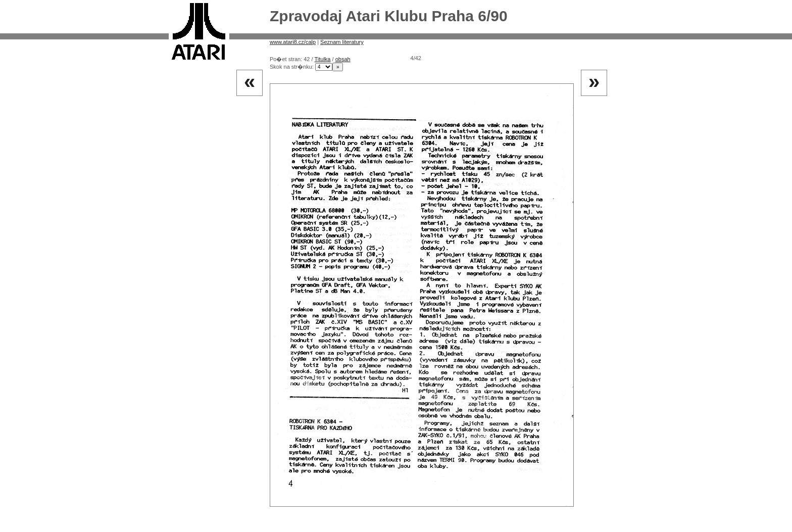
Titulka (322, 59)
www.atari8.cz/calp (293, 42)
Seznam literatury (342, 42)
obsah (343, 59)
